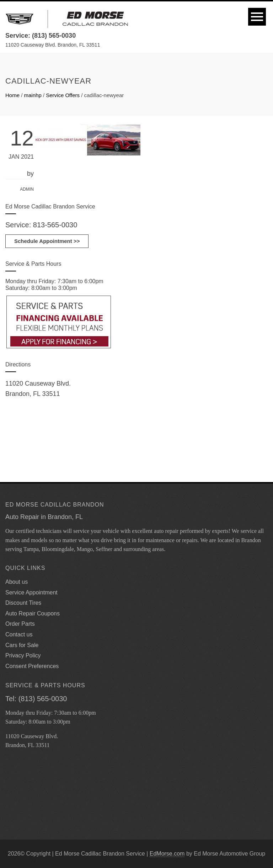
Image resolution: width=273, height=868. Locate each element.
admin (27, 189)
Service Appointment (31, 592)
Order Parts (20, 624)
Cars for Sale (22, 645)
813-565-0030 (55, 225)
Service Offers (63, 95)
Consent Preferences (32, 666)
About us (17, 582)
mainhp (33, 95)
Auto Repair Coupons (33, 613)
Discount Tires (23, 603)
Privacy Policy (23, 655)
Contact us (19, 634)
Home (12, 95)
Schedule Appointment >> (47, 241)
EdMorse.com (167, 854)
